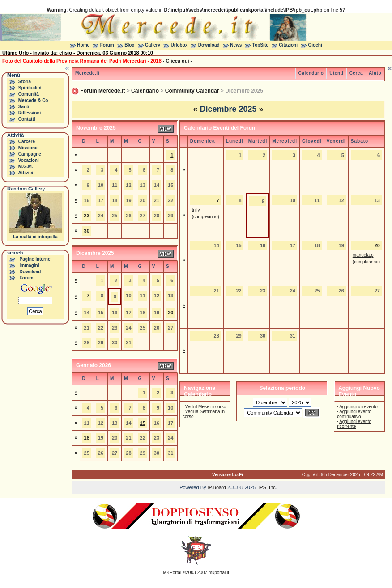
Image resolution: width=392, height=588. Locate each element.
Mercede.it (87, 73)
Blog (129, 45)
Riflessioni (30, 113)
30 (87, 231)
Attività (26, 173)
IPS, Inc (267, 487)
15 (143, 423)
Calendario (311, 73)
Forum (107, 45)
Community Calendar (192, 91)
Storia (25, 82)
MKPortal (172, 573)
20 (170, 313)
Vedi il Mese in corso (206, 407)
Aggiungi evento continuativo (354, 414)
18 (87, 438)
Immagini (30, 265)
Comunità (29, 94)
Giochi (315, 45)
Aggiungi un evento (358, 407)
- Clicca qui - (177, 61)
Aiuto (375, 73)
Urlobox (179, 45)
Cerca (356, 73)
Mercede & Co (33, 100)
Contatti (27, 119)
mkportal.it (219, 573)
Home (83, 45)
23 (87, 216)
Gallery (153, 45)
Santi (24, 107)
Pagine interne (35, 259)
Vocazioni (29, 160)
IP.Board (217, 487)
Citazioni (288, 45)
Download (209, 45)
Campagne (30, 154)
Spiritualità (30, 88)
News (236, 45)
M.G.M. (26, 167)
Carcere (27, 142)
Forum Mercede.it (102, 91)
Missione (28, 148)
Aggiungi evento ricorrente (354, 424)
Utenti (336, 73)
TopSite (260, 45)
